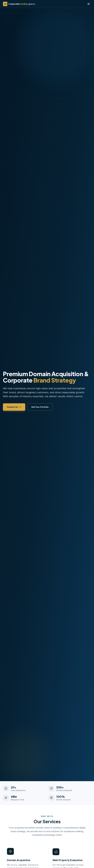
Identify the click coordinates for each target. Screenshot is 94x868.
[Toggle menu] (89, 4)
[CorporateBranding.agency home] (19, 4)
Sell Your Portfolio (40, 407)
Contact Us (14, 407)
